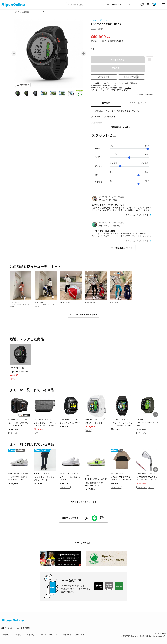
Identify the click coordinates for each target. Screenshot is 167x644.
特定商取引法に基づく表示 (74, 635)
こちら (114, 85)
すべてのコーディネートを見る (83, 315)
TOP (10, 12)
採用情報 (18, 635)
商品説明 (106, 103)
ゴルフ (17, 12)
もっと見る (120, 248)
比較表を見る (131, 77)
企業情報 (5, 635)
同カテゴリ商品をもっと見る (84, 502)
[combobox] (84, 5)
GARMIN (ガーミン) (99, 20)
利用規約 (30, 635)
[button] (14, 54)
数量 (92, 49)
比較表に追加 (104, 77)
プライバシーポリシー (48, 635)
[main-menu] (163, 5)
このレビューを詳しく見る (137, 215)
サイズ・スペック (138, 103)
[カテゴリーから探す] (117, 5)
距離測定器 (26, 12)
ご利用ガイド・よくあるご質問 (17, 628)
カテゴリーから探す (83, 543)
